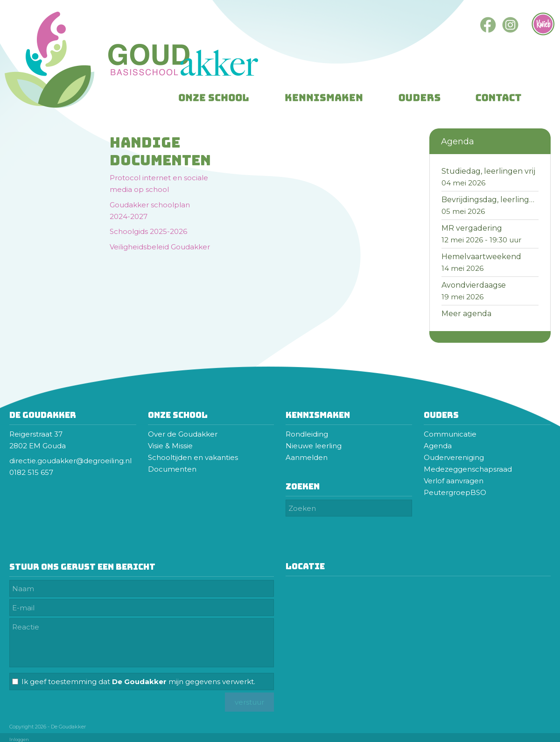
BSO (478, 492)
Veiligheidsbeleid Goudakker (160, 247)
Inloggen (19, 739)
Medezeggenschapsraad (469, 469)
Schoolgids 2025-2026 (148, 231)
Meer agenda (466, 314)
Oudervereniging (454, 457)
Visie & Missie (170, 446)
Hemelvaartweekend (481, 257)
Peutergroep (447, 492)
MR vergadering (472, 228)
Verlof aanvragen (454, 481)
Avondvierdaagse (474, 285)
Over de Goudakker (183, 434)
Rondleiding (307, 434)
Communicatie (450, 434)
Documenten (172, 469)
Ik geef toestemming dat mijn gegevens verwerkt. (138, 682)
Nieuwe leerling (314, 446)
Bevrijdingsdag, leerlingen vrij (497, 200)
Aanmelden (307, 457)
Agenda (438, 446)
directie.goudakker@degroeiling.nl (71, 461)
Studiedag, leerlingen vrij (488, 171)
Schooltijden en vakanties (193, 457)
